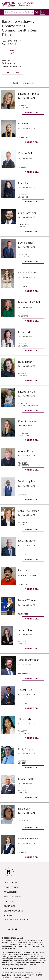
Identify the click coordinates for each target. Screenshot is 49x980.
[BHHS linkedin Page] (9, 929)
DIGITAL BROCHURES (13, 911)
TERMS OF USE (11, 882)
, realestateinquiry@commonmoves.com (22, 976)
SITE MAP (8, 915)
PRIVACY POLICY (11, 887)
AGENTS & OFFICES (13, 897)
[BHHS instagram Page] (13, 929)
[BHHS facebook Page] (5, 929)
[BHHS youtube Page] (17, 929)
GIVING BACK (10, 906)
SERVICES (8, 901)
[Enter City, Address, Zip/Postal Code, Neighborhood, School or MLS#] (19, 12)
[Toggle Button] (45, 4)
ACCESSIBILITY (11, 892)
